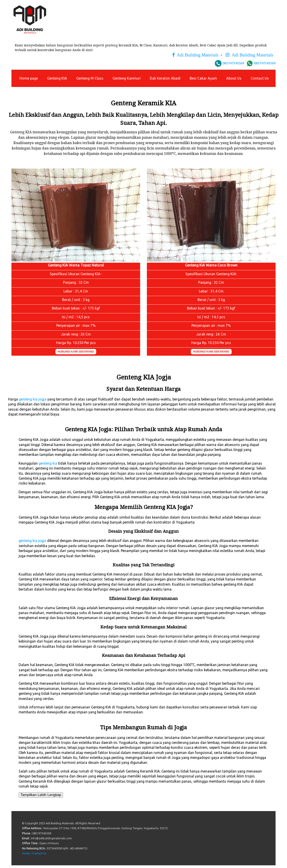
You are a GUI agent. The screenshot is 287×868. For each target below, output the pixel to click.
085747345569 (233, 63)
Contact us (39, 853)
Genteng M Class (90, 78)
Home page (29, 78)
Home (26, 853)
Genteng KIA (57, 78)
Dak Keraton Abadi (165, 78)
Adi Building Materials (197, 55)
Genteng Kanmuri (127, 78)
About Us (234, 78)
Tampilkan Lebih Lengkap (41, 795)
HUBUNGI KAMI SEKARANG (76, 352)
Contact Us (260, 78)
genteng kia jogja (33, 399)
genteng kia (48, 463)
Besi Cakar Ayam (203, 78)
